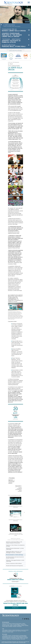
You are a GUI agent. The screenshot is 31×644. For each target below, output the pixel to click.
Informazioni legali (22, 643)
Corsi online (20, 631)
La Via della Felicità (11, 56)
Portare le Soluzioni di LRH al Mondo (14, 563)
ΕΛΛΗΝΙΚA (10, 627)
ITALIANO (14, 627)
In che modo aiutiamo (4, 59)
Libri (16, 631)
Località (12, 632)
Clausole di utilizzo (15, 643)
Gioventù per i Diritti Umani (7, 639)
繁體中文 (19, 625)
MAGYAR (8, 626)
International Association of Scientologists (9, 637)
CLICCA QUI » (16, 582)
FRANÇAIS (4, 625)
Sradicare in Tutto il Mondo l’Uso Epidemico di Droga (15, 546)
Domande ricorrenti (12, 631)
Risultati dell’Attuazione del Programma (14, 566)
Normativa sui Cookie (8, 643)
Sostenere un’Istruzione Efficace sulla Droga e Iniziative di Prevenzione (14, 542)
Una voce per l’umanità (24, 630)
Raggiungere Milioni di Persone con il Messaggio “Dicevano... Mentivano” (14, 552)
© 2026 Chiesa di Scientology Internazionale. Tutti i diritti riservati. (13, 642)
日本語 (11, 625)
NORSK (11, 626)
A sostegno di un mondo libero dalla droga (12, 638)
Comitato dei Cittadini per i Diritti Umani (18, 639)
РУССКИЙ (15, 625)
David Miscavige (5, 636)
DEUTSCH (4, 626)
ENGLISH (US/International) (7, 624)
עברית (8, 625)
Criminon (26, 56)
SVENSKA (15, 626)
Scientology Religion (23, 636)
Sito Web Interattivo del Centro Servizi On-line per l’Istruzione (15, 558)
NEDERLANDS (23, 625)
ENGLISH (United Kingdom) (17, 624)
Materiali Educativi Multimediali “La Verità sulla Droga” (15, 549)
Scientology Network (15, 636)
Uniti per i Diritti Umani (24, 638)
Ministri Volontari (5, 631)
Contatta (8, 632)
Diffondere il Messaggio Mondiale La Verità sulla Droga (15, 561)
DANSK (24, 624)
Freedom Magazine (20, 637)
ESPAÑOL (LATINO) (21, 626)
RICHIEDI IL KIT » (15, 608)
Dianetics (10, 636)
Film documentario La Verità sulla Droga (15, 555)
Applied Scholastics (18, 56)
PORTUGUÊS (19, 627)
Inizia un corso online (12, 636)
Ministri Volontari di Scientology (21, 636)
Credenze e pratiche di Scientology (14, 630)
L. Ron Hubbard (5, 630)
